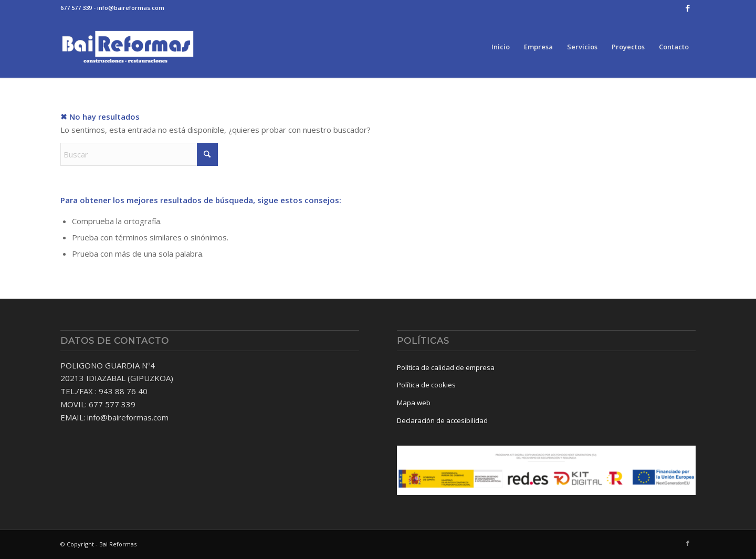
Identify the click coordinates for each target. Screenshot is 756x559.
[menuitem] (501, 47)
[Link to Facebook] (688, 8)
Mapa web (414, 403)
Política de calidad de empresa (446, 367)
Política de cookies (426, 385)
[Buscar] (139, 154)
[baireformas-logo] (128, 47)
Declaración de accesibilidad (442, 420)
